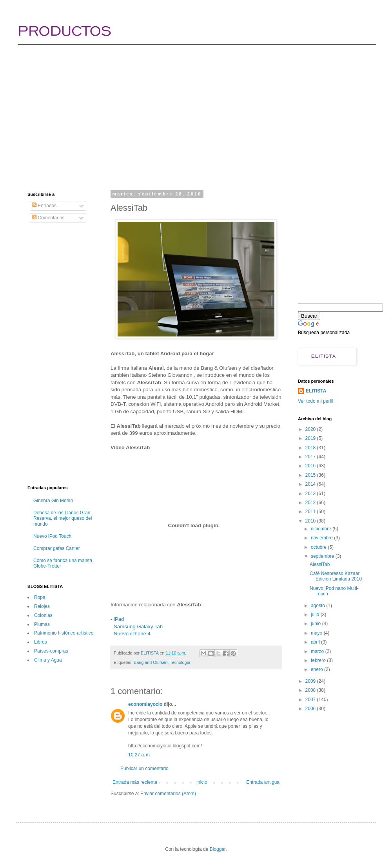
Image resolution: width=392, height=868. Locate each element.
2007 (311, 700)
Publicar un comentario (144, 769)
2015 (311, 475)
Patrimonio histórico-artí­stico (64, 633)
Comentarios (48, 218)
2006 (311, 709)
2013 (311, 494)
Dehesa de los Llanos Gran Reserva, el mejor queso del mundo (63, 518)
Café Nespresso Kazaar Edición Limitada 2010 (336, 576)
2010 (311, 521)
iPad (119, 619)
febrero (319, 660)
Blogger (218, 849)
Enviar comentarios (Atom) (168, 794)
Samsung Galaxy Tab (138, 627)
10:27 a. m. (140, 755)
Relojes (42, 606)
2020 (311, 429)
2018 (311, 448)
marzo (318, 651)
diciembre (322, 529)
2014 (311, 484)
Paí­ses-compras (51, 651)
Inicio (202, 782)
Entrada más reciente (135, 782)
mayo (317, 633)
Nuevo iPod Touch (52, 536)
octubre (319, 547)
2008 (311, 690)
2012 (311, 503)
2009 (311, 681)
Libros (41, 642)
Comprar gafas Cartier (57, 548)
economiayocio (145, 704)
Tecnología (180, 662)
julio (316, 615)
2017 (311, 457)
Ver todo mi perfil (316, 401)
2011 (311, 512)
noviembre (322, 538)
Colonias (43, 615)
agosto (318, 606)
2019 (311, 438)
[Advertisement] (164, 110)
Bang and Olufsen (151, 662)
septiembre (323, 556)
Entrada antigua (263, 782)
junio (317, 624)
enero (318, 669)
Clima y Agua (48, 660)
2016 (311, 466)
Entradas (44, 206)
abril (316, 642)
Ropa (40, 597)
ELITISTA (316, 391)
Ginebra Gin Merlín (53, 501)
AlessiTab (320, 564)
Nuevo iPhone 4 (132, 634)
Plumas (42, 624)
